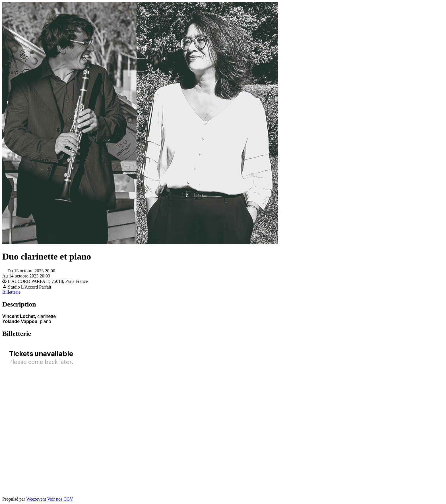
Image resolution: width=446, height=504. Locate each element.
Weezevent (36, 499)
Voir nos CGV (60, 499)
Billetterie (11, 292)
